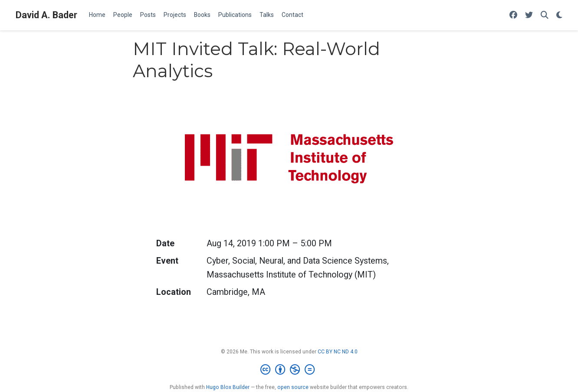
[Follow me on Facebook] (513, 15)
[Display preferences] (559, 15)
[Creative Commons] (289, 370)
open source (293, 387)
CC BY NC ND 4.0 (338, 352)
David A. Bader (46, 15)
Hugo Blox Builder (228, 387)
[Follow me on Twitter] (529, 15)
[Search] (545, 15)
